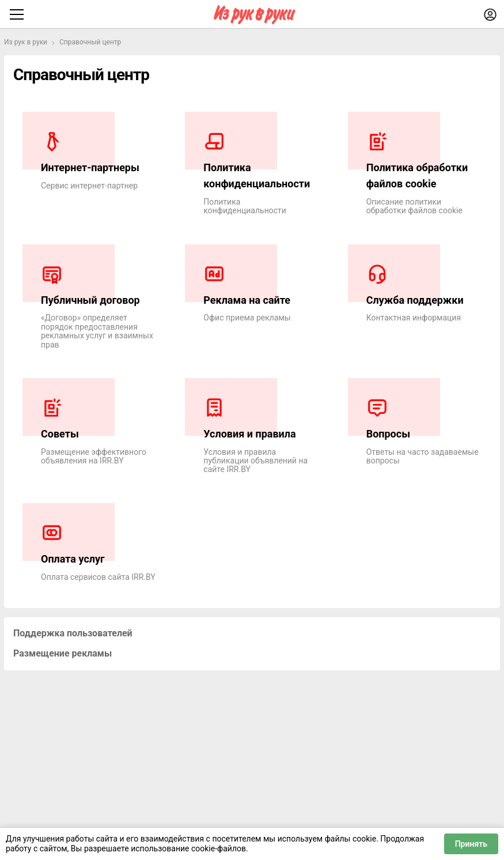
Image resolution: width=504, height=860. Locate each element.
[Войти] (490, 14)
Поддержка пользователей (73, 633)
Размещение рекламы (62, 653)
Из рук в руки (26, 42)
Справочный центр (90, 42)
